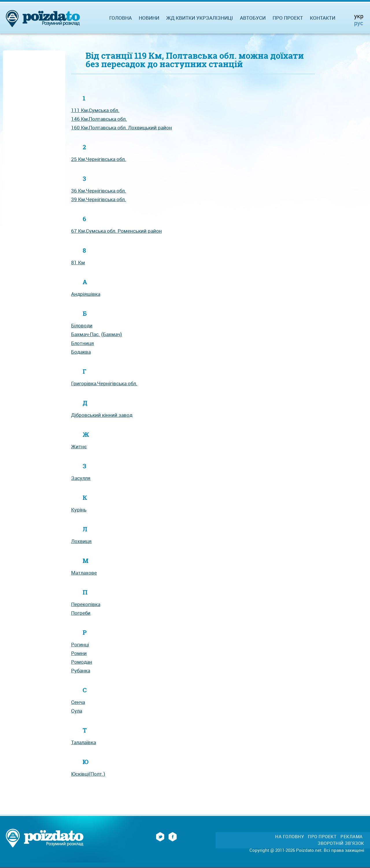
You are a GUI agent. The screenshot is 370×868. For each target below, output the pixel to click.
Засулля (81, 478)
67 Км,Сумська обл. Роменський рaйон (116, 231)
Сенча (78, 702)
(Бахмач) (112, 334)
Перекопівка (86, 604)
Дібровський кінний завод (102, 415)
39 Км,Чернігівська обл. (99, 199)
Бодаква (81, 352)
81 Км (78, 262)
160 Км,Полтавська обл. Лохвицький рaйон (122, 127)
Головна (121, 18)
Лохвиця (81, 541)
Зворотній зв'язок (341, 843)
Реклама (352, 837)
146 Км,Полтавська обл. (99, 119)
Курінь (79, 510)
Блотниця (83, 343)
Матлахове (84, 573)
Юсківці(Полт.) (88, 774)
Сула (77, 711)
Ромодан (82, 662)
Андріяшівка (86, 294)
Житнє (79, 446)
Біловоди (82, 325)
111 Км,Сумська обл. (95, 110)
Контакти (323, 18)
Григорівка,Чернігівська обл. (104, 383)
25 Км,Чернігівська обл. (99, 159)
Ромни (79, 653)
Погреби (81, 613)
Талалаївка (84, 742)
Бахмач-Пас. (86, 334)
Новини (149, 18)
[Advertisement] (34, 140)
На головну (289, 837)
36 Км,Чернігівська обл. (99, 191)
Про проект (288, 18)
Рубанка (81, 670)
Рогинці (80, 644)
